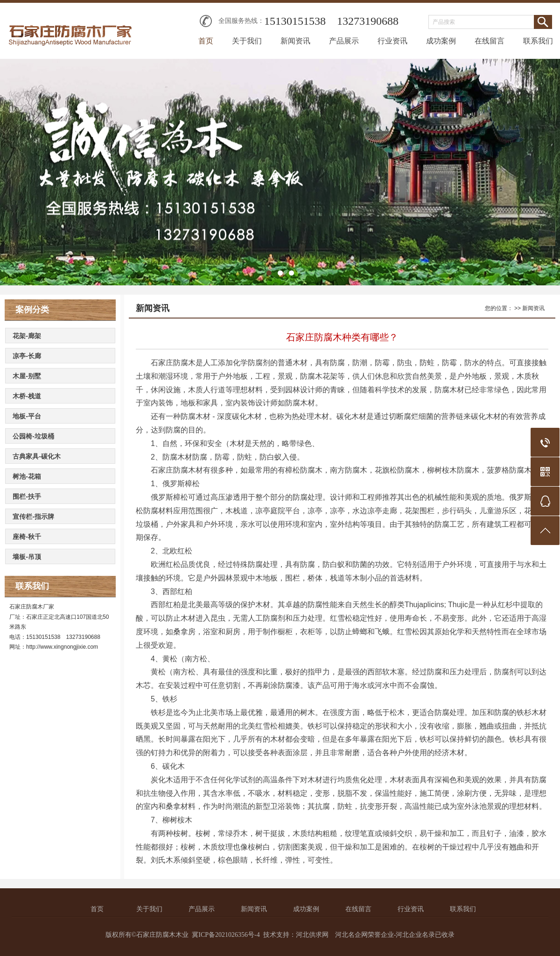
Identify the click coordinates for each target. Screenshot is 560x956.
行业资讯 (392, 41)
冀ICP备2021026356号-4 (226, 935)
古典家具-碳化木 (37, 456)
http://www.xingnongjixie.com (62, 647)
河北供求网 (312, 935)
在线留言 (490, 41)
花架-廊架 (27, 336)
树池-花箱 (27, 476)
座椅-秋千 (27, 537)
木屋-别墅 (27, 376)
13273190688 (368, 21)
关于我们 (247, 41)
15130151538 (295, 21)
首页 (206, 41)
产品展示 (344, 41)
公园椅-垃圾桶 (33, 436)
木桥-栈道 (27, 396)
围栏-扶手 (27, 496)
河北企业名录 (415, 935)
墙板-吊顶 (27, 557)
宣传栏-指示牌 (33, 517)
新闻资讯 (295, 41)
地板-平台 (27, 416)
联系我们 (538, 41)
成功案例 (441, 41)
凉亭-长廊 (27, 356)
